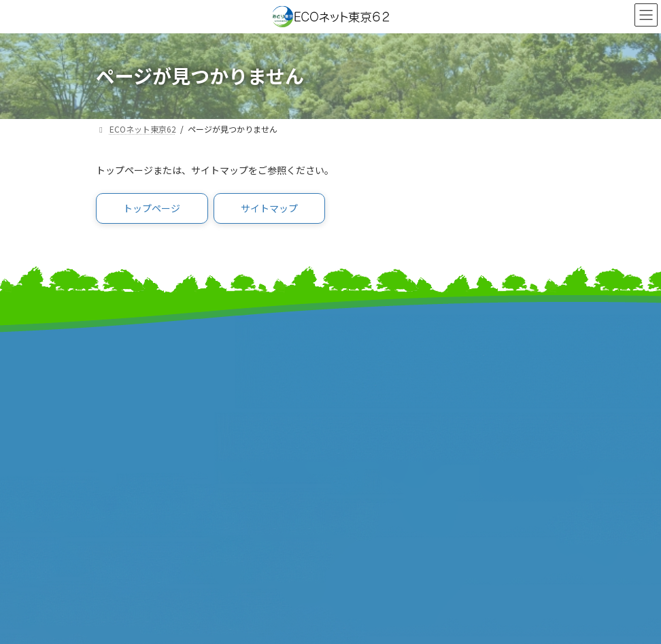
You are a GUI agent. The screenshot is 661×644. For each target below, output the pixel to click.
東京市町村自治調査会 (147, 480)
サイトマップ (371, 458)
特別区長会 (366, 370)
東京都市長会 (371, 356)
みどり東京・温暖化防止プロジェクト (183, 356)
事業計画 (116, 370)
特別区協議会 (126, 495)
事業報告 (116, 399)
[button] (152, 208)
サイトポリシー (376, 487)
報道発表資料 (126, 385)
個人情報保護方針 (382, 501)
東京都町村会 (371, 385)
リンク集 (361, 472)
